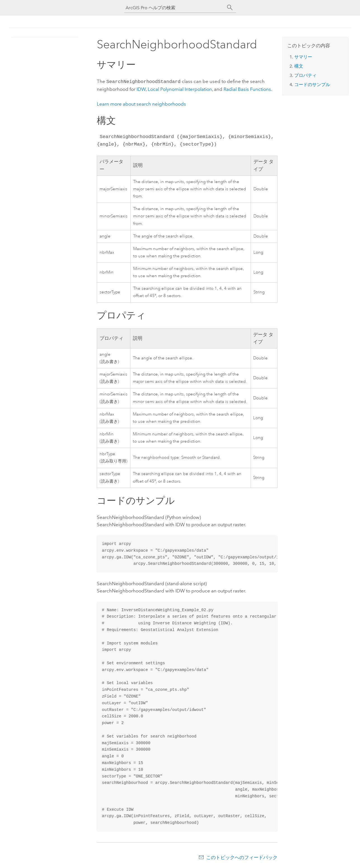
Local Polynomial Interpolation (180, 89)
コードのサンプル (312, 85)
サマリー (303, 57)
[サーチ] (230, 8)
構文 (299, 66)
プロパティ (305, 75)
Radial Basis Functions (247, 89)
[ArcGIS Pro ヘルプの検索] (175, 8)
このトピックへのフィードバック (242, 857)
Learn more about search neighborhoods (141, 103)
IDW (141, 89)
